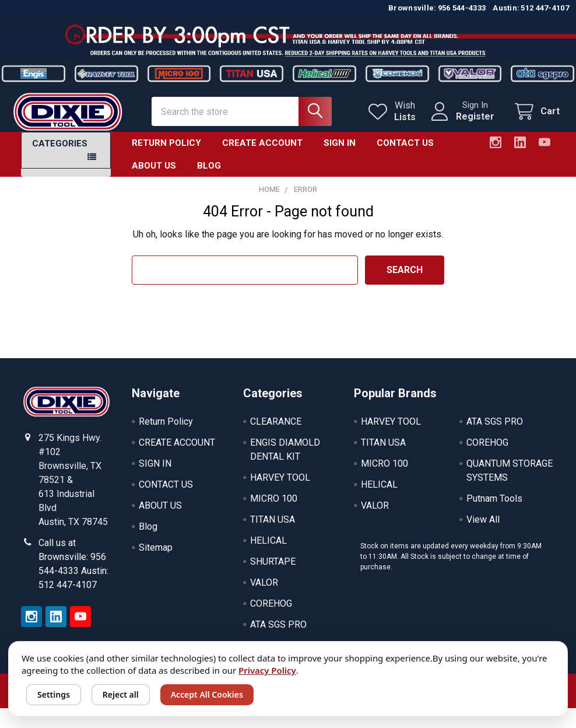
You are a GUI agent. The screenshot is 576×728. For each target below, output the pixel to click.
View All (483, 528)
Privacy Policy (267, 670)
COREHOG (271, 612)
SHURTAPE (273, 570)
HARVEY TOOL (280, 486)
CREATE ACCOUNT (262, 151)
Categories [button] (60, 152)
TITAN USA (273, 528)
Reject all (121, 694)
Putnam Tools (494, 507)
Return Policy (166, 151)
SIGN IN (340, 151)
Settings (54, 694)
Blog (209, 173)
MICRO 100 (274, 507)
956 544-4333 (462, 8)
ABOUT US (154, 173)
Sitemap (156, 556)
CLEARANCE (276, 430)
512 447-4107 (545, 8)
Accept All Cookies (207, 694)
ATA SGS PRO (278, 633)
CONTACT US (405, 151)
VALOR (264, 591)
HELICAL (268, 549)
